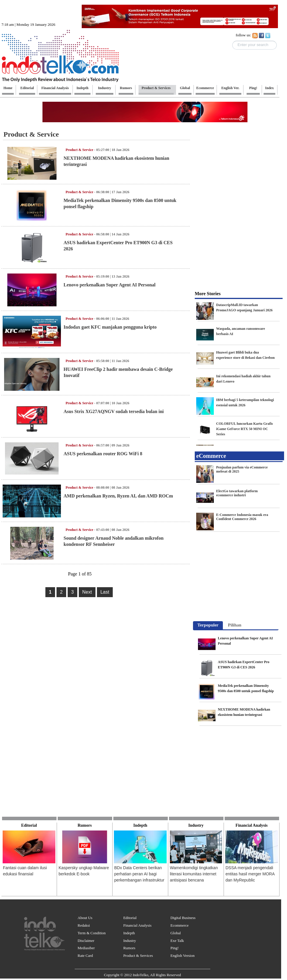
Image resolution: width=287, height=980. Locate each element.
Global (176, 933)
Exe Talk (177, 941)
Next (87, 592)
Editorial (130, 918)
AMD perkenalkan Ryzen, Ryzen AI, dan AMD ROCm (118, 496)
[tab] (208, 626)
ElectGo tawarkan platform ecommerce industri (237, 493)
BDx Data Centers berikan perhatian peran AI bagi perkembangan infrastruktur (139, 874)
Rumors (129, 948)
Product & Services (138, 956)
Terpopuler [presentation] (208, 625)
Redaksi (84, 925)
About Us (85, 918)
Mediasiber (86, 948)
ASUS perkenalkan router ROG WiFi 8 (103, 454)
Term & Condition (92, 933)
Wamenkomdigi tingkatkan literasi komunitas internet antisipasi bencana (194, 874)
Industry (130, 941)
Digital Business (183, 918)
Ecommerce (180, 925)
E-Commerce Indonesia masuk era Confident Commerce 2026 (242, 517)
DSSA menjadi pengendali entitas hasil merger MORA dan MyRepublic (250, 874)
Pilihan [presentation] (235, 625)
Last (105, 592)
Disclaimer (86, 941)
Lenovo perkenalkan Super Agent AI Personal (110, 285)
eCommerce (211, 456)
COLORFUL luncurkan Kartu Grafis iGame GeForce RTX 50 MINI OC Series (245, 429)
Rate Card (85, 956)
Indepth (129, 933)
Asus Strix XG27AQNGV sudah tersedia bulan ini (114, 411)
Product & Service (31, 134)
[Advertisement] (237, 166)
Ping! (175, 948)
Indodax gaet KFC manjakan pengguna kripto (110, 327)
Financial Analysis (137, 925)
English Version (182, 956)
